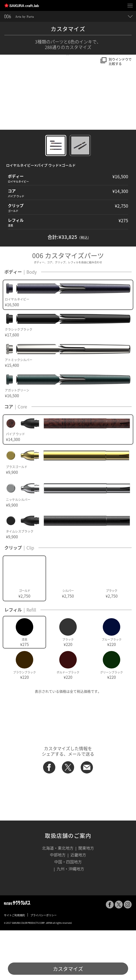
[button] (3, 117)
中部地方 (58, 904)
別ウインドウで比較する (120, 62)
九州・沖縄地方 (70, 918)
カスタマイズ (68, 969)
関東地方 (86, 898)
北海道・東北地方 (58, 898)
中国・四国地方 (68, 911)
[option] (68, 344)
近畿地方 (78, 904)
